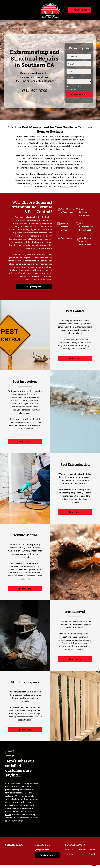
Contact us (65, 186)
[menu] (94, 10)
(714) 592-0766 (35, 91)
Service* (70, 77)
